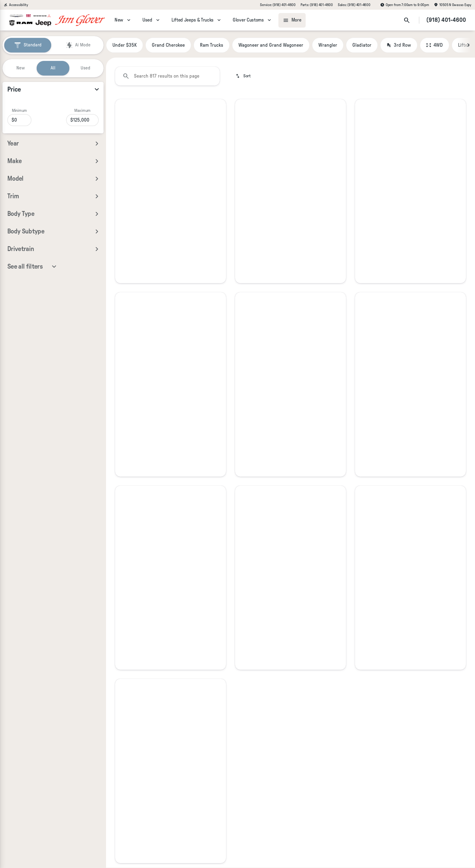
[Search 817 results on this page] (167, 76)
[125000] (82, 120)
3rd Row (399, 45)
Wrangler (328, 45)
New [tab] (21, 68)
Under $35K (125, 45)
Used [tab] (85, 68)
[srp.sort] (243, 76)
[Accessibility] (16, 5)
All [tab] (53, 68)
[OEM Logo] (30, 20)
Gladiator (362, 45)
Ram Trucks (212, 45)
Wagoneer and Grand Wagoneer (271, 45)
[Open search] (407, 20)
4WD (435, 45)
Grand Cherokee (168, 45)
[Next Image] (468, 45)
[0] (19, 120)
